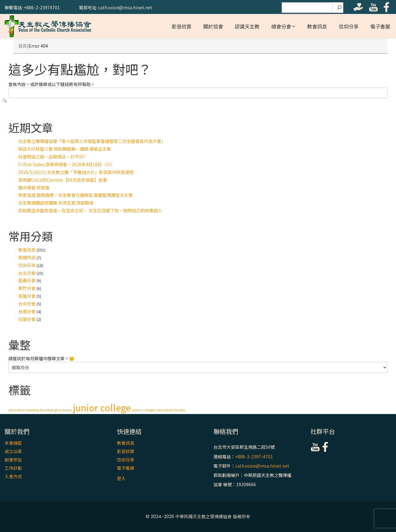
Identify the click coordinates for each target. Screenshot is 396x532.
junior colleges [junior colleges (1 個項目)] (144, 410)
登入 (121, 478)
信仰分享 (349, 26)
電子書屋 (380, 26)
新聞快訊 (27, 257)
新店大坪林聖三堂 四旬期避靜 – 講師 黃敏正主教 (65, 149)
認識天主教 (247, 26)
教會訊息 (317, 26)
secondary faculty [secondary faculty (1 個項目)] (171, 410)
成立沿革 (13, 451)
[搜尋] (339, 8)
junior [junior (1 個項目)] (67, 410)
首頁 (23, 46)
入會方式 (13, 476)
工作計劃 (13, 468)
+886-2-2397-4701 (254, 456)
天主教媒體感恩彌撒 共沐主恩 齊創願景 (56, 203)
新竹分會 (27, 288)
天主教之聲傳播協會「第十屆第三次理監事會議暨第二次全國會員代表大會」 (92, 141)
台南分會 (27, 311)
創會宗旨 (13, 460)
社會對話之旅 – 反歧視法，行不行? (52, 157)
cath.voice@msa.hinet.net (262, 466)
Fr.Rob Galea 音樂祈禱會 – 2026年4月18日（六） (67, 164)
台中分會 (27, 304)
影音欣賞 (182, 26)
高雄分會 (27, 296)
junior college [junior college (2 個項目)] (102, 407)
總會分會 (281, 26)
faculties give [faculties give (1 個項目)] (51, 410)
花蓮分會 (27, 319)
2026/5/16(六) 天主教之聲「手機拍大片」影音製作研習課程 (76, 172)
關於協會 (213, 26)
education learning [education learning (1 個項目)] (24, 410)
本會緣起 (13, 443)
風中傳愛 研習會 (34, 188)
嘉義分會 (27, 280)
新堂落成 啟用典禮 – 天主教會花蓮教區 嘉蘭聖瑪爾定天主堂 (75, 195)
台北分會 (27, 273)
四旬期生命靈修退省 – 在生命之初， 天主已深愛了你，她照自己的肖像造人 (90, 210)
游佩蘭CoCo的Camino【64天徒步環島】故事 (63, 180)
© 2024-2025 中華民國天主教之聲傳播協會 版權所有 (198, 517)
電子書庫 (126, 468)
